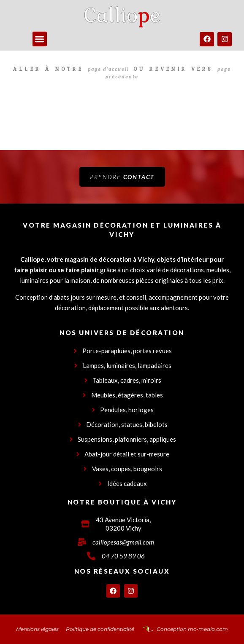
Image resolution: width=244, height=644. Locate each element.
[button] (40, 39)
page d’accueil (108, 69)
